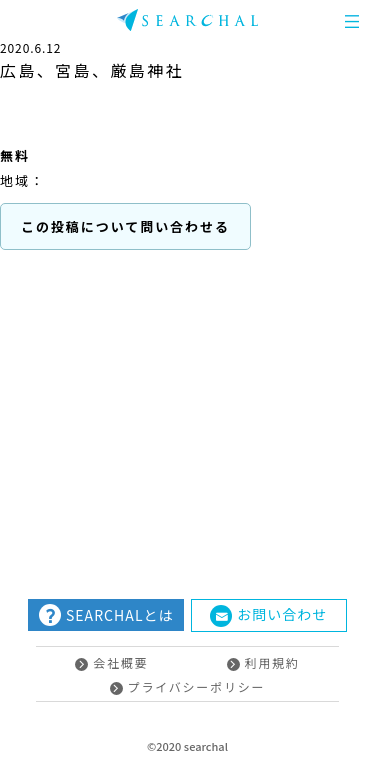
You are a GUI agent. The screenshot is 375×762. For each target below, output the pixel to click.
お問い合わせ (268, 615)
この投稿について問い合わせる (125, 226)
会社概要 (111, 662)
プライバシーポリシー (188, 686)
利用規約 (263, 662)
